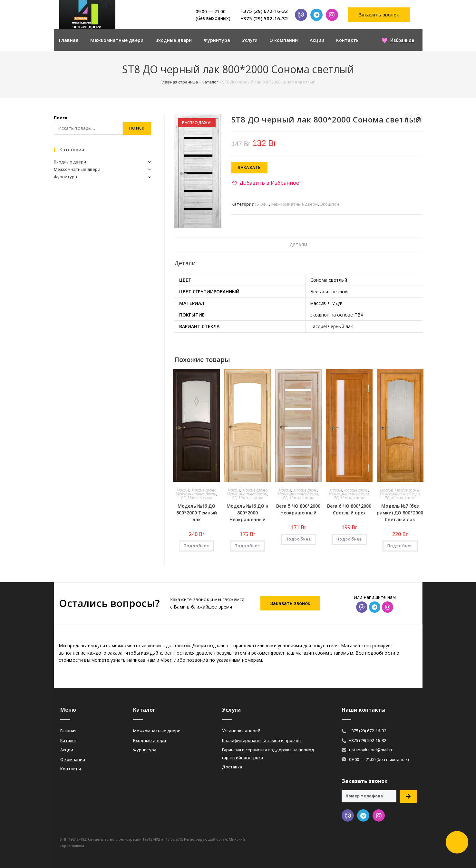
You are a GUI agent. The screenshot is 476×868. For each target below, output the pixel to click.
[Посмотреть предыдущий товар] (407, 119)
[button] (379, 15)
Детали (298, 245)
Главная (69, 40)
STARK (263, 204)
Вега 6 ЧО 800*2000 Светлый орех (349, 509)
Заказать (250, 167)
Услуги (250, 40)
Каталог (210, 82)
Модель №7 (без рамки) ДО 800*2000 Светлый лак (400, 513)
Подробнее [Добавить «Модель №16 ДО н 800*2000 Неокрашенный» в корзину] (248, 546)
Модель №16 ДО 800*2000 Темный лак (197, 513)
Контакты (348, 40)
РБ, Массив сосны (196, 498)
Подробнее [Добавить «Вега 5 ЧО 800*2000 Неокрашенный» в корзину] (298, 539)
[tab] (298, 245)
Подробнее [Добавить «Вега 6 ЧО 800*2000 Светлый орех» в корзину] (349, 539)
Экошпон (330, 204)
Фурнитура (217, 40)
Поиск (61, 118)
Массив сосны (204, 490)
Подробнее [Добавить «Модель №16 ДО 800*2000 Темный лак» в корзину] (197, 546)
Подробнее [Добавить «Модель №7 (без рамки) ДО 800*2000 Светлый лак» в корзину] (400, 546)
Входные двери (174, 40)
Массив (183, 490)
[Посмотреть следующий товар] (418, 119)
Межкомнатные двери (117, 40)
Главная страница (179, 82)
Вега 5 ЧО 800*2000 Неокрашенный (298, 509)
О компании (284, 40)
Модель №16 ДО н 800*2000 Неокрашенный (248, 513)
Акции (317, 40)
